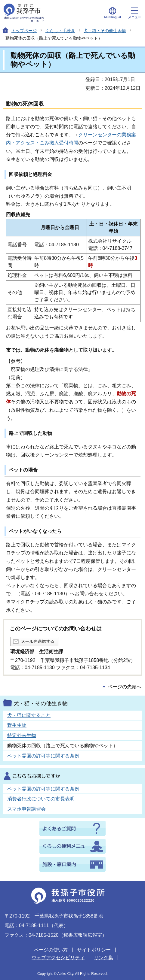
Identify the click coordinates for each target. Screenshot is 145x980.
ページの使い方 (51, 950)
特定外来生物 (22, 735)
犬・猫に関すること (29, 715)
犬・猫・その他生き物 (105, 31)
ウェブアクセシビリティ (58, 958)
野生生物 (17, 725)
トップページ (24, 31)
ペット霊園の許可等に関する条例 (43, 756)
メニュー (134, 13)
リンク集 (103, 958)
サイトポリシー (94, 950)
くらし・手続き (60, 31)
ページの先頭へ (125, 687)
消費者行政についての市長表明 (41, 799)
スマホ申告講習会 (26, 809)
